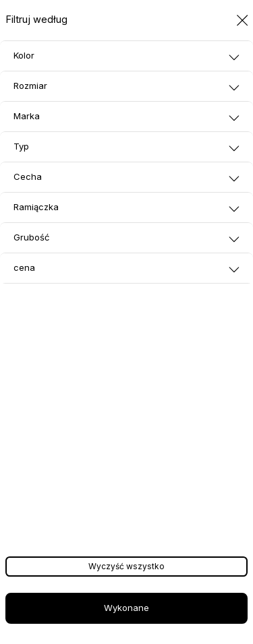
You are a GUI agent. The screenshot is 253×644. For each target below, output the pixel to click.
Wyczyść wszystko (126, 566)
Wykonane (126, 608)
